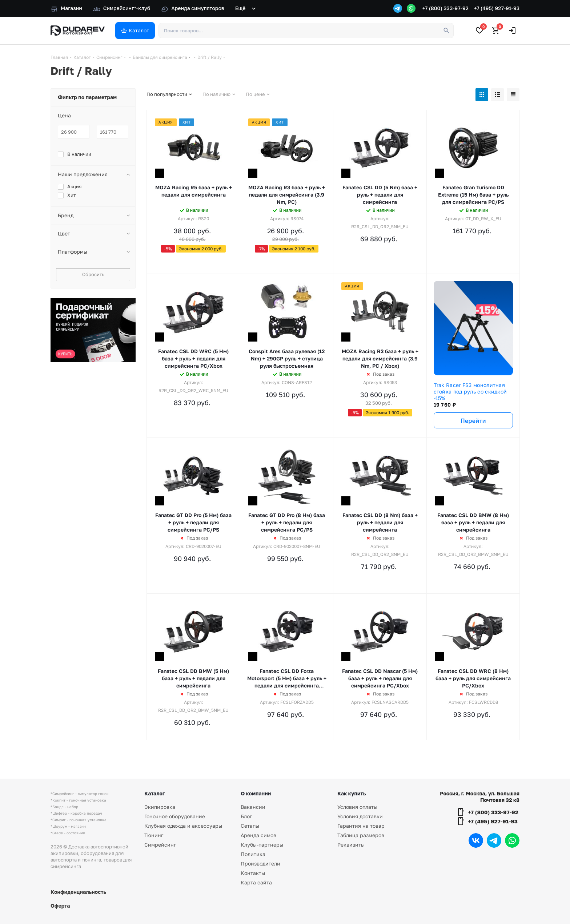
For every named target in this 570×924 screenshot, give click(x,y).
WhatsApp (512, 840)
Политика (253, 854)
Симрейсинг (160, 845)
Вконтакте (476, 840)
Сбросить (93, 274)
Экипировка (160, 807)
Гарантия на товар (361, 826)
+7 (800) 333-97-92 (445, 8)
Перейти (473, 421)
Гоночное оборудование (175, 816)
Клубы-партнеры (262, 845)
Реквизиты (351, 845)
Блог (246, 816)
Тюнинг (154, 835)
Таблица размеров (361, 835)
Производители (260, 864)
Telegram (494, 840)
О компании (256, 793)
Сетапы (250, 826)
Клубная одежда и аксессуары (183, 826)
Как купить (352, 793)
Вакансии (253, 807)
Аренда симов (258, 835)
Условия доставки (360, 816)
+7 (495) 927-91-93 (497, 8)
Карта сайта (256, 882)
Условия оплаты (357, 807)
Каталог (154, 793)
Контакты (253, 873)
